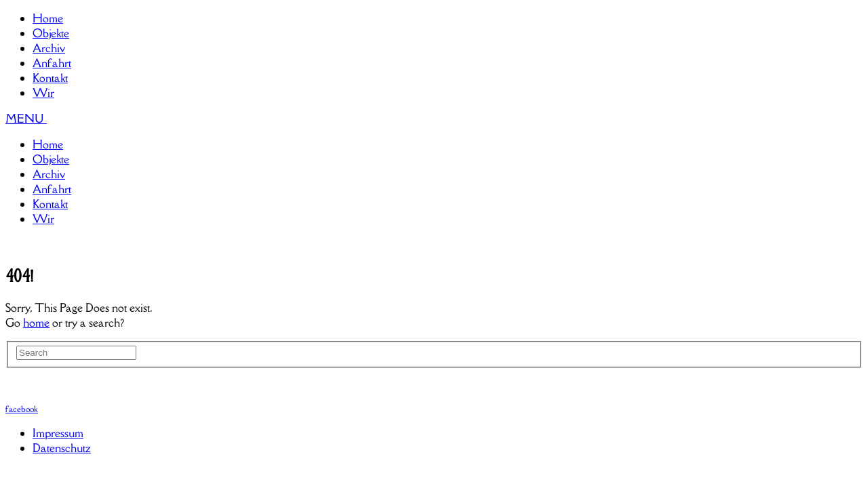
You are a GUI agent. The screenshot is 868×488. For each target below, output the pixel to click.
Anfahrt (52, 63)
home (36, 323)
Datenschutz (62, 448)
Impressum (58, 433)
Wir (43, 93)
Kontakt (50, 78)
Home (48, 18)
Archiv (49, 48)
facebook (22, 409)
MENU (26, 119)
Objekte (51, 33)
